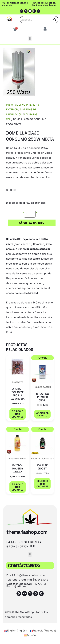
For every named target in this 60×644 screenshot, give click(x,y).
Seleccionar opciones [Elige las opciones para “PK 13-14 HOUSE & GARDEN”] (18, 487)
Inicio (9, 105)
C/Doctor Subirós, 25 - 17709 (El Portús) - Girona (26, 585)
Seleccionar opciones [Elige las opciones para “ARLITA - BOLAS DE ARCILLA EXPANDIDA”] (18, 414)
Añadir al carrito (32, 223)
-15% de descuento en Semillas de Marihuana (44, 4)
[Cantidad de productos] (30, 214)
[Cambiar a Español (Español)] (30, 635)
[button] (30, 39)
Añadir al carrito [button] (42, 414)
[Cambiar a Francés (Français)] (43, 631)
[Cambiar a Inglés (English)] (15, 631)
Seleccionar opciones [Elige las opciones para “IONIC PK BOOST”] (42, 484)
